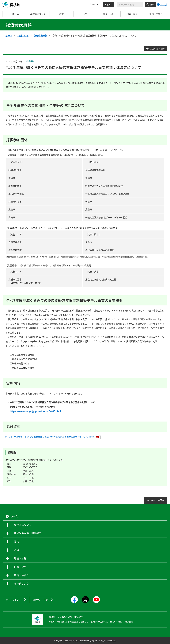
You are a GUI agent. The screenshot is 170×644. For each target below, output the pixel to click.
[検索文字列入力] (130, 4)
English (108, 4)
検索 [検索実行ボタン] (152, 4)
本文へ (93, 4)
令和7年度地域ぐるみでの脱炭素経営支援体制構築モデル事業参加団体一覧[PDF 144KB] (54, 437)
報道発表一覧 (40, 35)
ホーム (14, 14)
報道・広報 (23, 35)
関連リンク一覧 (40, 600)
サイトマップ (12, 600)
